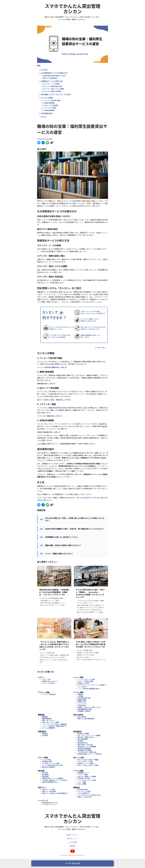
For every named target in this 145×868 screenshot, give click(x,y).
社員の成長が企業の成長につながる (54, 76)
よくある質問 (73, 842)
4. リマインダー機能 (49, 108)
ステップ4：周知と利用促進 (52, 91)
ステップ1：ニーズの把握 (51, 84)
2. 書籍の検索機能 (49, 103)
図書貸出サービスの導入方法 (52, 81)
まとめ (44, 117)
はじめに (45, 70)
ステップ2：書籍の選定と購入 (53, 86)
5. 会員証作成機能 (49, 110)
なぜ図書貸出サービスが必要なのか (54, 73)
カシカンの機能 (47, 98)
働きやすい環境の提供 (50, 78)
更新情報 (73, 846)
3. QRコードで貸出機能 (50, 105)
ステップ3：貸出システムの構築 (53, 89)
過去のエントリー (73, 838)
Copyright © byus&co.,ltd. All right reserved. (72, 855)
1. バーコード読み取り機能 (52, 100)
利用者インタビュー (73, 835)
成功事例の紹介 (47, 113)
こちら (79, 19)
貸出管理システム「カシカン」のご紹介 (56, 94)
